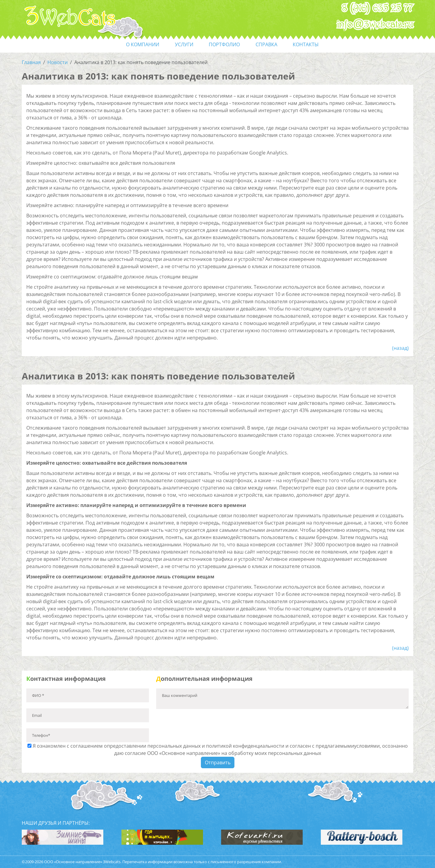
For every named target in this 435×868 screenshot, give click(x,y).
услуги (184, 44)
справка (266, 44)
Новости (58, 62)
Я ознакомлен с (218, 749)
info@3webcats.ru (375, 24)
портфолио (224, 44)
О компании (143, 44)
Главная (31, 62)
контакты (306, 44)
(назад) (400, 348)
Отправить (218, 762)
